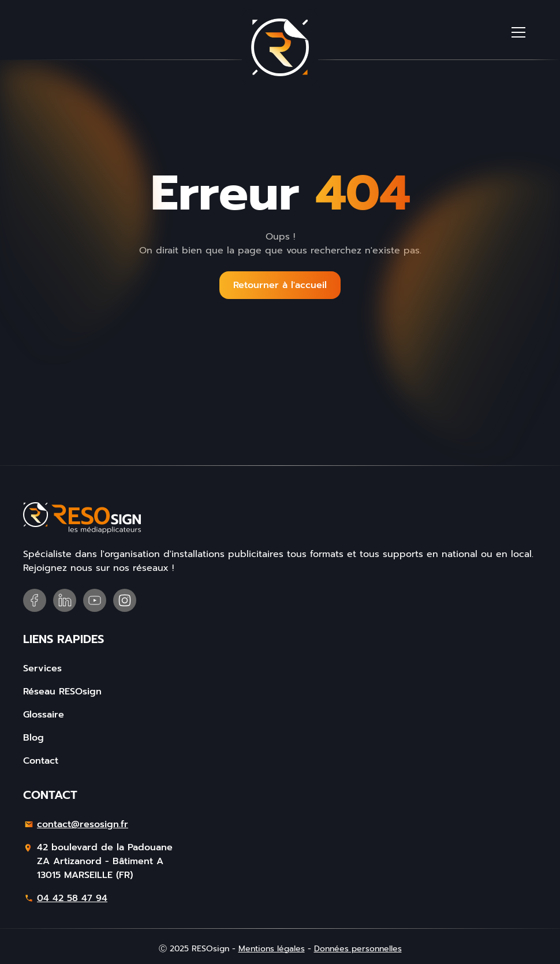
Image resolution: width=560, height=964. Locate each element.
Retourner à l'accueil (280, 285)
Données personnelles (358, 949)
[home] (280, 47)
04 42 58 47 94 (72, 898)
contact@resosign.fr (83, 824)
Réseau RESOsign (62, 692)
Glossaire (44, 715)
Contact (41, 761)
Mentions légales (272, 949)
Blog (33, 738)
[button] (518, 32)
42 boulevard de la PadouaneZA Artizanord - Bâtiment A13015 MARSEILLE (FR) (105, 861)
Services (42, 668)
